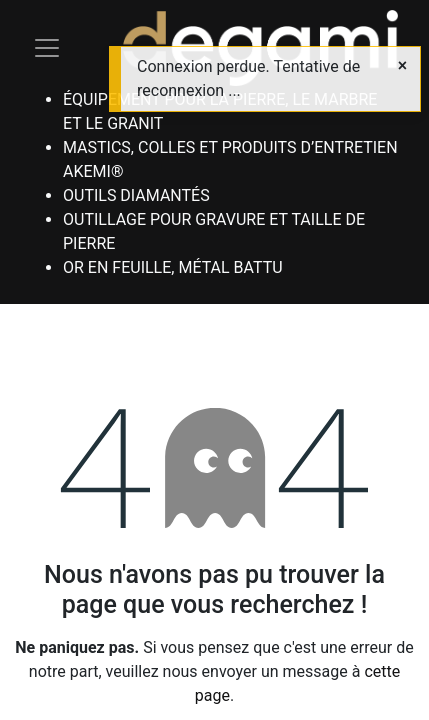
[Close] (402, 66)
